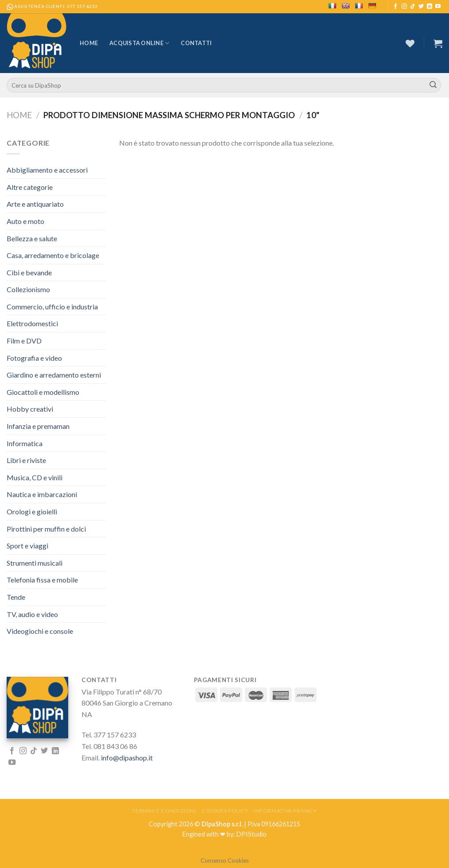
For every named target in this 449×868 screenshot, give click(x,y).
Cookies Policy (225, 811)
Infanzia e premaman (38, 426)
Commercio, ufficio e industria (52, 307)
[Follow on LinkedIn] (430, 7)
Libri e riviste (26, 460)
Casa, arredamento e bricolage (53, 255)
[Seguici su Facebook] (395, 7)
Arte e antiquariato (35, 204)
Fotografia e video (34, 358)
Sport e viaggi (27, 546)
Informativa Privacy (285, 811)
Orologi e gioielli (32, 511)
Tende (16, 597)
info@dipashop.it (127, 758)
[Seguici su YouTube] (438, 7)
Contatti (196, 43)
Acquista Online (139, 43)
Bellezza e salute (32, 238)
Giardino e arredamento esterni (54, 375)
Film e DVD (24, 341)
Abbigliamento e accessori (47, 170)
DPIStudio (252, 834)
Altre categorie (30, 187)
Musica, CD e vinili (35, 477)
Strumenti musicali (35, 563)
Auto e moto (25, 221)
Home (89, 43)
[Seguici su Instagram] (404, 7)
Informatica (25, 443)
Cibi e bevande (29, 272)
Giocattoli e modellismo (43, 392)
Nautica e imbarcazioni (42, 494)
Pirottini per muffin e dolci (46, 529)
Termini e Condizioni (164, 811)
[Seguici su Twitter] (421, 7)
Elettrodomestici (32, 323)
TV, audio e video (32, 614)
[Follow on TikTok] (413, 7)
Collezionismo (28, 289)
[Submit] (433, 85)
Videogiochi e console (40, 631)
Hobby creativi (30, 409)
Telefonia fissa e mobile (42, 580)
